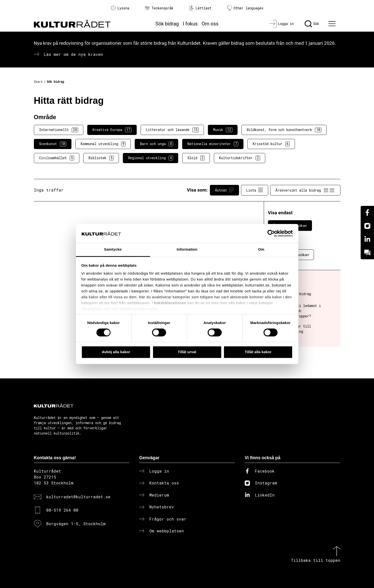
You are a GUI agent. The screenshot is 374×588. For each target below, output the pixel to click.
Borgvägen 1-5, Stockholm (76, 524)
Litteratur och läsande (172, 130)
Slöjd (196, 158)
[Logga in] (281, 24)
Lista (255, 190)
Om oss (210, 24)
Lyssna (120, 8)
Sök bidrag (167, 24)
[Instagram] (367, 226)
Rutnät (224, 190)
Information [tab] (187, 250)
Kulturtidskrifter (240, 158)
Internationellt (59, 130)
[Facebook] (367, 213)
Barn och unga (156, 144)
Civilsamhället (57, 158)
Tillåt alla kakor (258, 352)
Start (38, 82)
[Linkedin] (367, 239)
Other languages (245, 8)
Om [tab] (261, 250)
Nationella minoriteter (213, 144)
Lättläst (200, 8)
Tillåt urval (187, 352)
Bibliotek (101, 158)
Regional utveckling (151, 158)
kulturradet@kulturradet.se (78, 497)
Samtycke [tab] (113, 250)
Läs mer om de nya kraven (73, 54)
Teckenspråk (159, 8)
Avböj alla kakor (116, 352)
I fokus (190, 24)
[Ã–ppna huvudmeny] (332, 24)
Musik (223, 130)
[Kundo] (367, 253)
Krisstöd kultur (271, 144)
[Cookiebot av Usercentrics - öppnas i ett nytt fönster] (271, 233)
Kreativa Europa (112, 130)
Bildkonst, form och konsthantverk (284, 130)
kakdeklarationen (170, 303)
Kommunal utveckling (103, 144)
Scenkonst (53, 144)
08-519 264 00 (62, 510)
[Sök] (312, 24)
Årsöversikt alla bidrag (305, 190)
